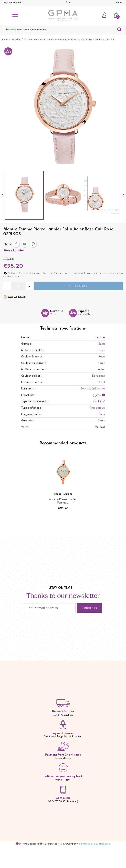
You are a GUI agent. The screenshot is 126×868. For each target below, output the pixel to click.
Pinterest (33, 244)
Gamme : (27, 344)
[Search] (63, 30)
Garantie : (28, 421)
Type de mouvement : (34, 402)
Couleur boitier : (31, 376)
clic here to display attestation (94, 844)
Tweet (25, 244)
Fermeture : (29, 389)
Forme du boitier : (32, 382)
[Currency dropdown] (69, 3)
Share (16, 244)
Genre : (26, 338)
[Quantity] (18, 286)
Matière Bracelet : (32, 350)
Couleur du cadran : (33, 363)
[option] (24, 195)
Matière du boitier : (34, 370)
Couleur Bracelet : (32, 357)
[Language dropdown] (120, 3)
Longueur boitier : (32, 414)
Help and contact (12, 3)
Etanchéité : (28, 395)
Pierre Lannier (14, 251)
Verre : (25, 427)
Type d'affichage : (32, 408)
